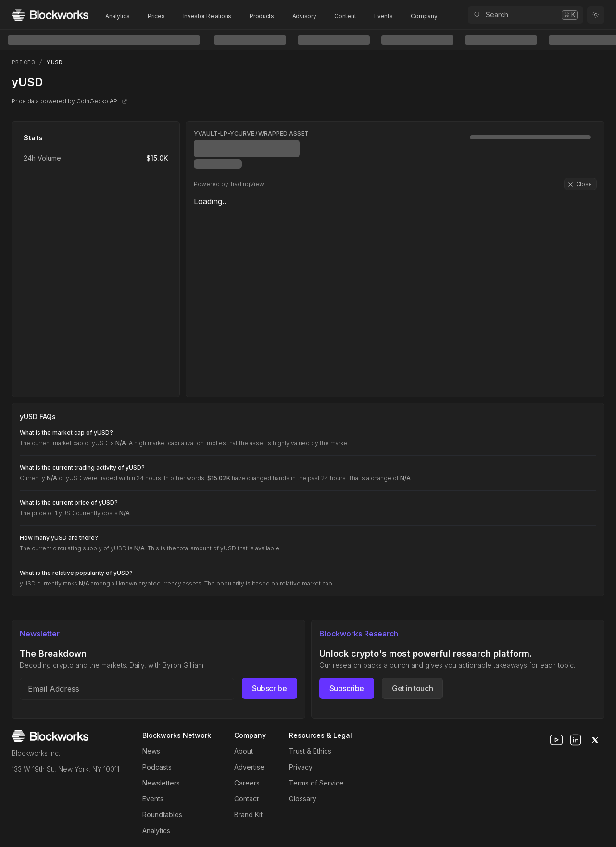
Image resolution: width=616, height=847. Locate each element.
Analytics (117, 16)
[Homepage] (50, 15)
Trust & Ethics (310, 751)
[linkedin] (576, 740)
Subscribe (269, 688)
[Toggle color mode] (596, 15)
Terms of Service (316, 783)
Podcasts (157, 767)
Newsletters (161, 783)
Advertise (249, 767)
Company (424, 16)
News (151, 751)
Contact (246, 799)
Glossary (303, 799)
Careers (247, 783)
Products (262, 16)
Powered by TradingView (229, 184)
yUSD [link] (55, 62)
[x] (595, 740)
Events (383, 16)
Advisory (304, 16)
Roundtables (162, 815)
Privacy (301, 767)
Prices (156, 16)
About (244, 751)
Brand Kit (248, 815)
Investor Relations (207, 16)
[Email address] (127, 689)
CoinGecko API (102, 101)
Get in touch (412, 688)
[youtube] (556, 740)
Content (345, 16)
